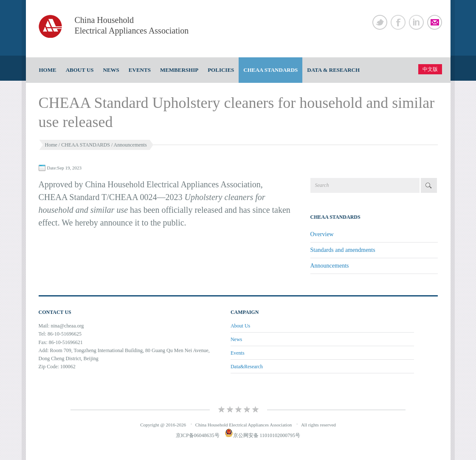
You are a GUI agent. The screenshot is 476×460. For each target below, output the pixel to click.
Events (140, 70)
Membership (179, 70)
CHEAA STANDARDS (270, 70)
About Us (80, 70)
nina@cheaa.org (68, 326)
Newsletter (435, 22)
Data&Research (247, 367)
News (111, 70)
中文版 (430, 69)
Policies (221, 70)
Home (48, 70)
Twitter (380, 22)
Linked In (416, 22)
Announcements (130, 145)
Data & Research (333, 70)
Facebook (398, 22)
